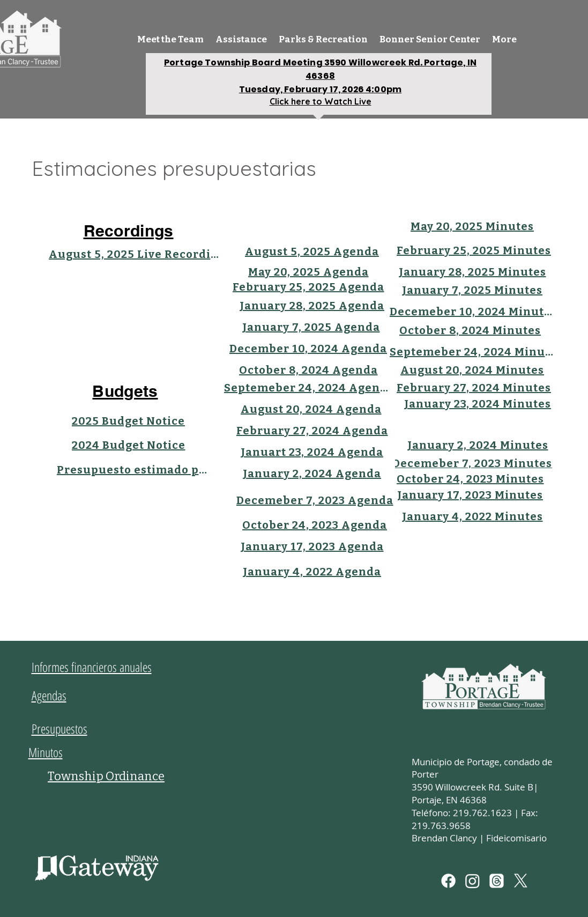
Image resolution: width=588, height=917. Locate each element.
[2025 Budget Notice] (129, 421)
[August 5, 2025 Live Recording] (135, 254)
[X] (521, 881)
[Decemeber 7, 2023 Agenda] (315, 500)
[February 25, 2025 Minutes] (474, 250)
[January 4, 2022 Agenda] (312, 572)
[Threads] (497, 881)
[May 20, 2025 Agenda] (308, 272)
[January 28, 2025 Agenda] (312, 306)
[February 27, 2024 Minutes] (474, 388)
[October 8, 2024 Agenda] (308, 370)
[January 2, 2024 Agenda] (312, 474)
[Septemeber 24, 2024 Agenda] (307, 388)
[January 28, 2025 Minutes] (472, 272)
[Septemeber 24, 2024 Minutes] (472, 352)
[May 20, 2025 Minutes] (472, 226)
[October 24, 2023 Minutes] (470, 479)
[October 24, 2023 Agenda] (315, 525)
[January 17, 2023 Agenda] (312, 546)
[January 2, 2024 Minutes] (478, 445)
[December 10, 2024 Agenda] (308, 349)
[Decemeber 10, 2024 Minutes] (472, 312)
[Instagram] (472, 881)
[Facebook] (448, 881)
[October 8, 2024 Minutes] (470, 330)
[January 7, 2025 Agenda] (311, 327)
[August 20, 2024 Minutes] (472, 370)
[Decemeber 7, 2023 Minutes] (472, 463)
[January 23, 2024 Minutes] (478, 404)
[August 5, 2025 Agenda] (312, 252)
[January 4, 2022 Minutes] (472, 516)
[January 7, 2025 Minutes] (472, 290)
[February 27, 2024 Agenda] (312, 431)
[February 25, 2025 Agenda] (308, 287)
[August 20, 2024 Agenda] (311, 409)
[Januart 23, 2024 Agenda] (312, 452)
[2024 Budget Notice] (129, 445)
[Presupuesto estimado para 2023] (132, 470)
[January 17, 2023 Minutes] (470, 495)
